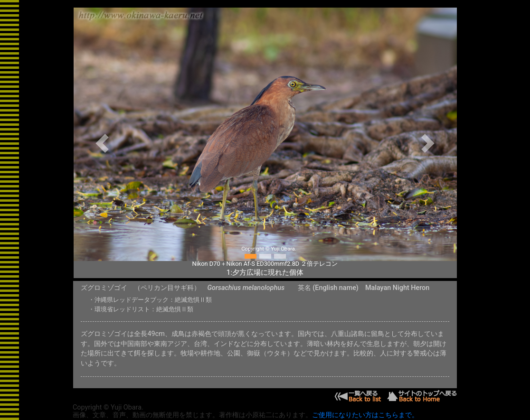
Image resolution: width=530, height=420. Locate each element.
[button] (102, 143)
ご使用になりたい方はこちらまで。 (365, 415)
